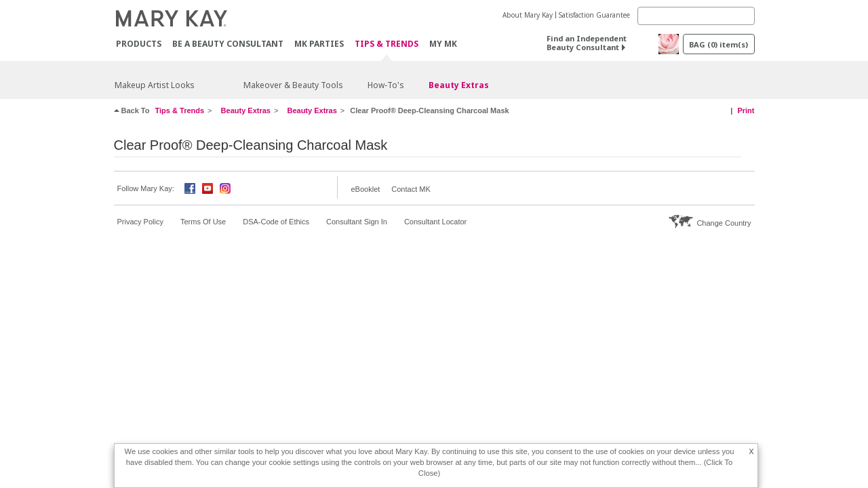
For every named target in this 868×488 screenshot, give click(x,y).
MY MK (443, 44)
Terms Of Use (203, 222)
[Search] (696, 16)
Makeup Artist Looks (155, 85)
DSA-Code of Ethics (276, 222)
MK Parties (319, 44)
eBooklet (366, 189)
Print (746, 110)
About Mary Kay (528, 15)
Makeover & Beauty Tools (293, 85)
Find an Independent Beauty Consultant (587, 43)
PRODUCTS (139, 44)
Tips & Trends (387, 44)
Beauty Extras (459, 85)
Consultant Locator (435, 222)
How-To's (386, 85)
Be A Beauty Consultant (228, 44)
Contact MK (411, 189)
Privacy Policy (140, 222)
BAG (718, 44)
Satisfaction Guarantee (594, 15)
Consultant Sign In (357, 222)
